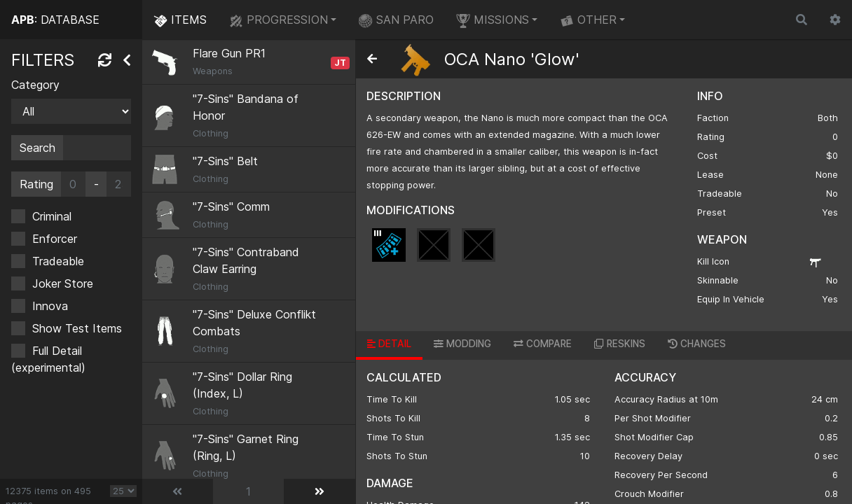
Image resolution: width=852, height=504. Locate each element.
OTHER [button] (588, 20)
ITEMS (180, 20)
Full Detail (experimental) (48, 359)
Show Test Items (77, 328)
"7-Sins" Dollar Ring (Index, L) (242, 385)
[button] (835, 20)
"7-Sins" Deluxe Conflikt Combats (254, 323)
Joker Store (63, 283)
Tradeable (58, 261)
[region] (71, 259)
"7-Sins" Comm (231, 206)
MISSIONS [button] (493, 20)
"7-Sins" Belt (225, 161)
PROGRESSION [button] (279, 20)
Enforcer (55, 239)
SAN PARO (396, 20)
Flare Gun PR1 (229, 53)
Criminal (52, 216)
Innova (50, 306)
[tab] (389, 345)
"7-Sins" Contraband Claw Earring (246, 260)
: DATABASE (55, 20)
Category (35, 85)
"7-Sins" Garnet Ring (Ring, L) (246, 447)
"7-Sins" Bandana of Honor (246, 107)
